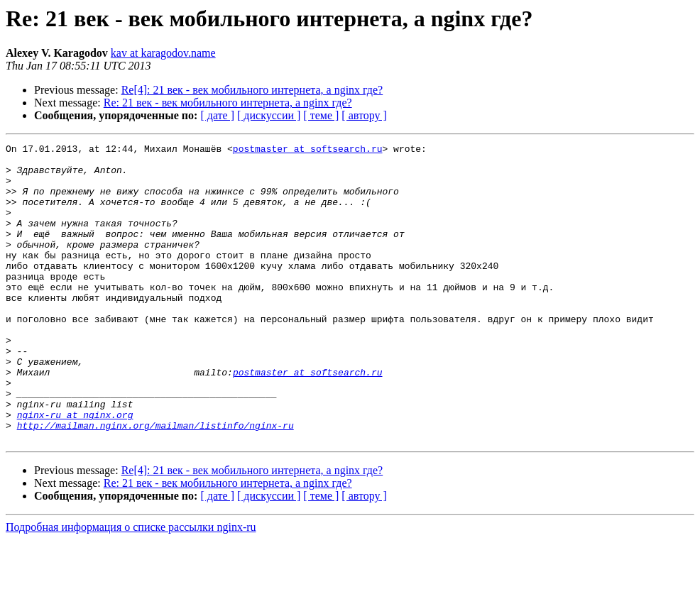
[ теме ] (321, 115)
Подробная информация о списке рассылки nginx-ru (131, 587)
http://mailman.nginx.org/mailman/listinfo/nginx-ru (155, 483)
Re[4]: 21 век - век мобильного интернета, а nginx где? (252, 90)
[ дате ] (217, 115)
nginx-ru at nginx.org (75, 470)
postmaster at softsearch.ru (308, 150)
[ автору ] (364, 115)
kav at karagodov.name (163, 53)
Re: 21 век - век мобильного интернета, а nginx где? (228, 103)
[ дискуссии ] (269, 115)
